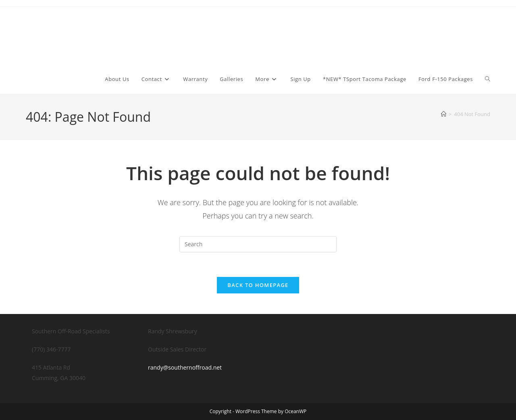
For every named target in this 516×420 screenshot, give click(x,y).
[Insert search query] (258, 244)
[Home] (444, 114)
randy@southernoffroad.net (185, 367)
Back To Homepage (258, 285)
